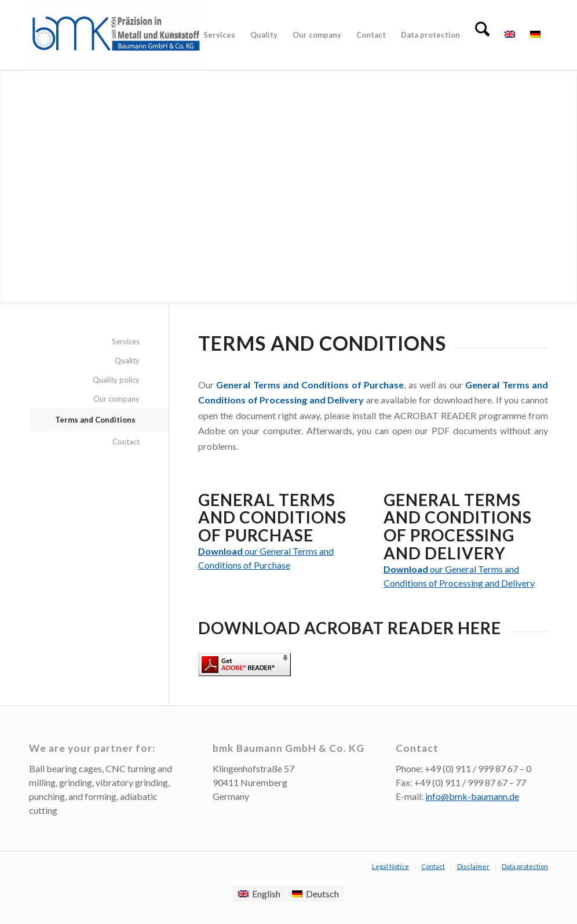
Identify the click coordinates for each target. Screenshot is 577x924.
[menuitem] (178, 35)
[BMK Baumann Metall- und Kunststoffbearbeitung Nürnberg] (116, 35)
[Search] (482, 35)
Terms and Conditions (95, 420)
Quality (127, 361)
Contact (126, 442)
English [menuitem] (266, 894)
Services (126, 341)
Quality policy (116, 380)
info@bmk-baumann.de (472, 796)
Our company (116, 399)
